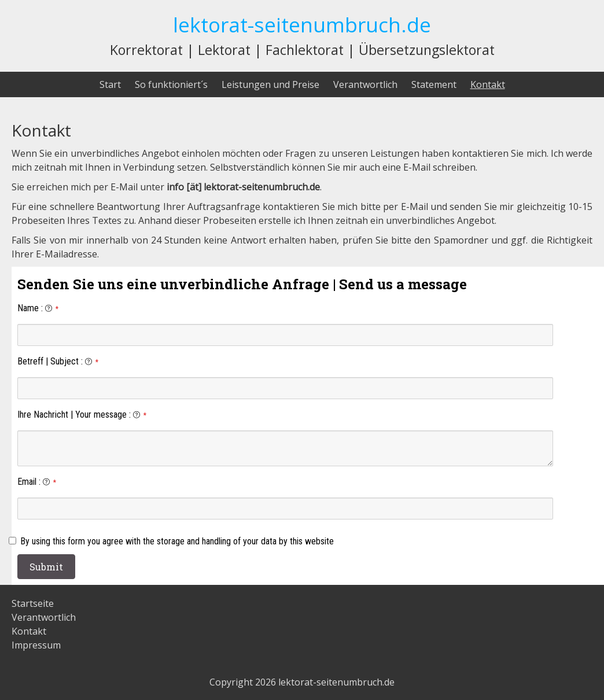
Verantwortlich (365, 84)
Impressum (36, 645)
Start (110, 84)
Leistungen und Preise (270, 84)
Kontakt (488, 84)
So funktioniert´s (171, 84)
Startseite (33, 603)
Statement (434, 84)
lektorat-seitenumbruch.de (302, 24)
